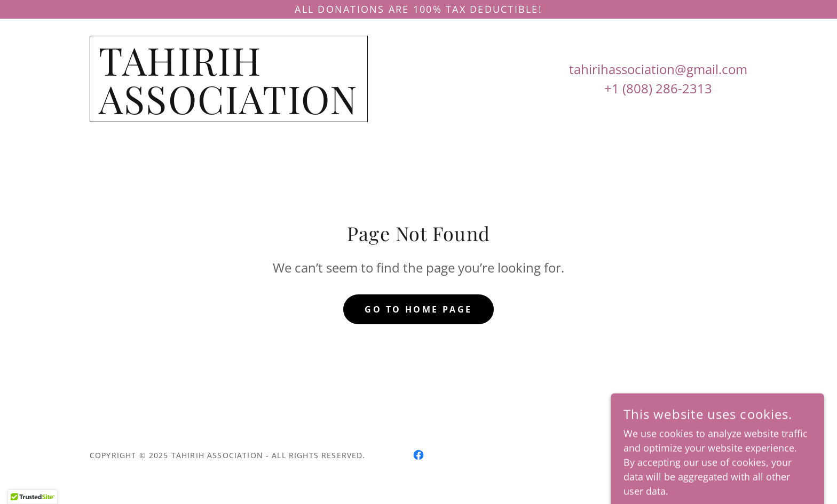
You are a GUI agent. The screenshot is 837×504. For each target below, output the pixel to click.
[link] (229, 110)
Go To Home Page (418, 309)
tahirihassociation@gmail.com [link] (658, 69)
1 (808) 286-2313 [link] (662, 88)
